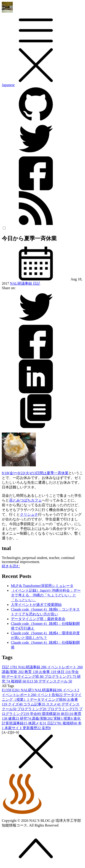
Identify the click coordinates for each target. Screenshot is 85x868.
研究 (26, 718)
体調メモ (38, 723)
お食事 (48, 672)
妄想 (46, 728)
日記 (36, 283)
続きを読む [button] (11, 566)
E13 (33, 681)
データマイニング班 (25, 677)
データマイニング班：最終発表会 (38, 619)
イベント (71, 690)
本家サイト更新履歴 (23, 728)
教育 (32, 672)
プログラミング (32, 709)
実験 (58, 718)
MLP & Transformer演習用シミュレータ (42, 586)
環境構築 (51, 714)
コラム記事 (35, 704)
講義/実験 (13, 672)
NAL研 (28, 690)
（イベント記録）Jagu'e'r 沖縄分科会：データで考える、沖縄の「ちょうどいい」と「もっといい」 (46, 595)
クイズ (16, 704)
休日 (64, 672)
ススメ (54, 704)
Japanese (8, 85)
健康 (14, 718)
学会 (36, 714)
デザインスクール (55, 681)
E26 (17, 690)
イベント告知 (50, 695)
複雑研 (19, 681)
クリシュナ (29, 514)
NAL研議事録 (21, 283)
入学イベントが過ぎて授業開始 (36, 605)
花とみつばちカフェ (25, 500)
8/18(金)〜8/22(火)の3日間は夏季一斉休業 (35, 473)
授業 (68, 718)
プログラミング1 (61, 677)
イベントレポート (65, 667)
